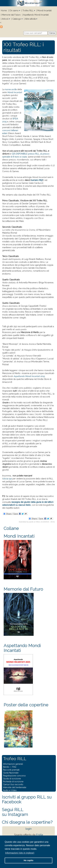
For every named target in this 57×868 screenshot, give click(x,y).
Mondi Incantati (45, 11)
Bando (6, 767)
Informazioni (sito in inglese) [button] (20, 853)
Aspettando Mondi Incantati (36, 15)
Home (4, 11)
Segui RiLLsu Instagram (15, 812)
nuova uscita (11, 89)
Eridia (40, 835)
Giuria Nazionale (11, 773)
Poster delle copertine (26, 705)
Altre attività (30, 19)
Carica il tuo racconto (13, 784)
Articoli (5, 19)
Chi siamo (14, 11)
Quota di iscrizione (12, 779)
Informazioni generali (13, 764)
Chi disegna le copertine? (27, 822)
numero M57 (37, 180)
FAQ (14, 767)
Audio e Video (10, 790)
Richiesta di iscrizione (13, 782)
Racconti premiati (11, 770)
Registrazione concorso (14, 776)
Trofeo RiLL (28, 11)
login (28, 829)
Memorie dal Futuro (11, 15)
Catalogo (17, 19)
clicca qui (7, 479)
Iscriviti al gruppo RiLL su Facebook (27, 799)
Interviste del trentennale (15, 787)
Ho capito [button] (28, 860)
